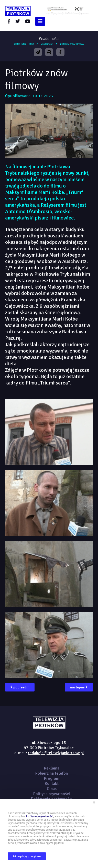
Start (32, 44)
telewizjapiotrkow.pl (18, 11)
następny (79, 687)
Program (52, 778)
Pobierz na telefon (52, 773)
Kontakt (52, 784)
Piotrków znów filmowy (72, 44)
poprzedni (20, 687)
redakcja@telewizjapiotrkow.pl (56, 753)
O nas (52, 789)
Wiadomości (47, 44)
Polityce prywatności (40, 816)
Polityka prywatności (52, 794)
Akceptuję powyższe (27, 856)
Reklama (52, 768)
